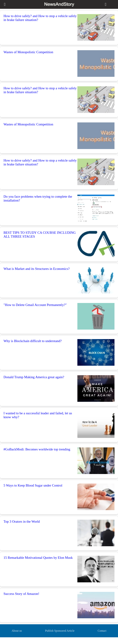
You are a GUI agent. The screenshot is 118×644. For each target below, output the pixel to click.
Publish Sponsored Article (60, 631)
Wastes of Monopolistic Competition (28, 52)
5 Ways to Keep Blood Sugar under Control (33, 485)
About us (17, 631)
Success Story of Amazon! (21, 594)
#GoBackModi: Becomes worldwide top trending (37, 449)
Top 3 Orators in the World (22, 521)
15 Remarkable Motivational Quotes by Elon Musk (38, 558)
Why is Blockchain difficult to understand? (33, 341)
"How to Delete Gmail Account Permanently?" (35, 305)
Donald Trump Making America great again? (34, 377)
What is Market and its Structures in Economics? (37, 269)
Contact (102, 631)
